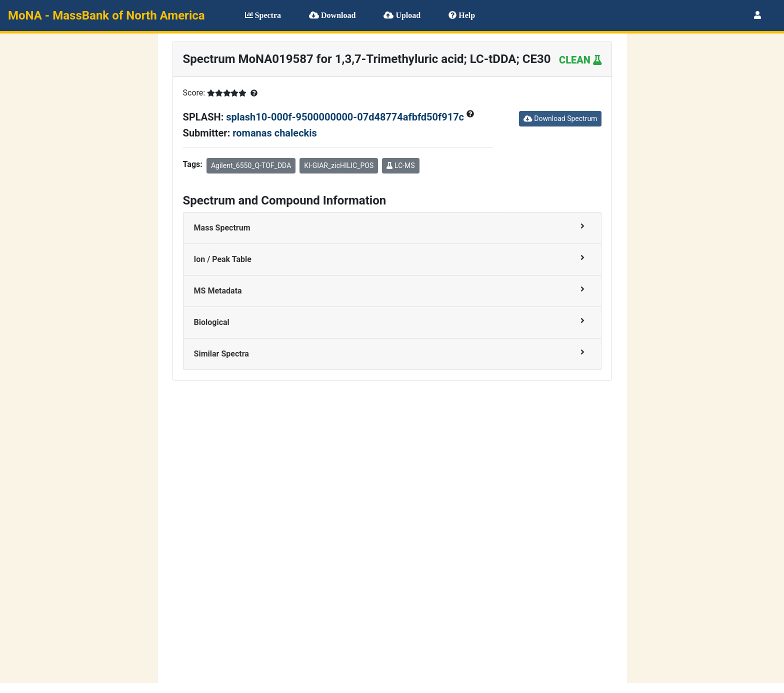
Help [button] (462, 15)
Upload (402, 15)
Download (332, 15)
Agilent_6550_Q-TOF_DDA (251, 165)
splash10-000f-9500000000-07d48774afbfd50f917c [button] (346, 117)
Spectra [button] (263, 15)
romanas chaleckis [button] (275, 133)
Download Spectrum (560, 118)
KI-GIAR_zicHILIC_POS (339, 165)
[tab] (392, 228)
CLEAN (580, 60)
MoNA (106, 15)
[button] (757, 15)
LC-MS (400, 165)
